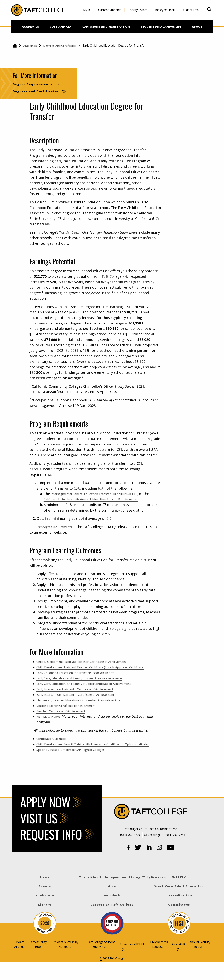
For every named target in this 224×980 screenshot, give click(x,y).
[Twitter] (138, 864)
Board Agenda (19, 961)
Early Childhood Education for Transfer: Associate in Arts (83, 683)
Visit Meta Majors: (51, 727)
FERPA (140, 961)
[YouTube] (171, 864)
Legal (132, 961)
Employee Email (164, 10)
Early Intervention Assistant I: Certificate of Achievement (83, 700)
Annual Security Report (200, 961)
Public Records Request (158, 961)
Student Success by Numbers (66, 961)
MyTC (87, 10)
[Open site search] (209, 9)
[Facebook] (129, 864)
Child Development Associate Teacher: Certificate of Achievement (90, 667)
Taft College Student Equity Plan (101, 961)
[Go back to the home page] (15, 46)
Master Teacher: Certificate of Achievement (72, 716)
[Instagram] (159, 864)
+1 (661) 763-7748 (173, 851)
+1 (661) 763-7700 (128, 851)
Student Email (191, 10)
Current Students (110, 10)
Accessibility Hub (39, 961)
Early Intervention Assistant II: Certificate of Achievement (83, 705)
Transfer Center (72, 232)
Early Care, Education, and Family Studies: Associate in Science (87, 689)
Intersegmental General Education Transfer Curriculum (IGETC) (102, 494)
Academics (30, 46)
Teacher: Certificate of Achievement (66, 722)
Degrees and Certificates (60, 46)
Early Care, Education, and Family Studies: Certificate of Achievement (93, 694)
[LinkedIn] (149, 864)
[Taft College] (151, 828)
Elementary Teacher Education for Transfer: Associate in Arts (86, 711)
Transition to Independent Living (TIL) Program (123, 894)
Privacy (124, 963)
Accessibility (179, 963)
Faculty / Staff (138, 10)
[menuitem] (87, 10)
